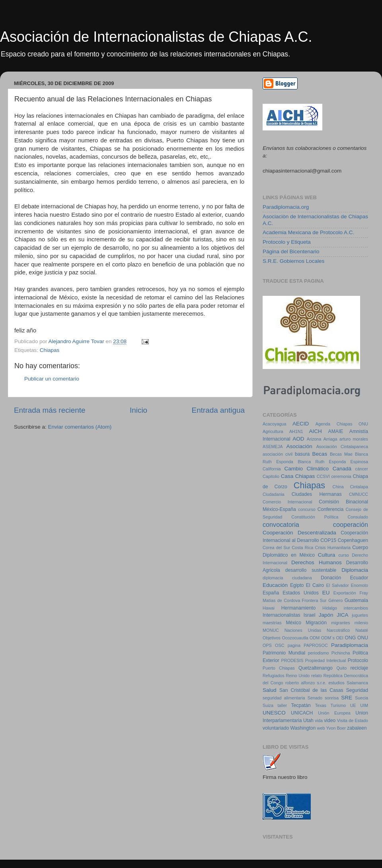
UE (353, 705)
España (271, 593)
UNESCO (274, 713)
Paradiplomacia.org (286, 207)
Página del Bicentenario (291, 251)
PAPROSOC (316, 645)
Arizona (314, 439)
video (330, 720)
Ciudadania (274, 494)
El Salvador (337, 585)
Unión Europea (334, 713)
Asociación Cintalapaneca (342, 447)
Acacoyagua (274, 424)
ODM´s (328, 638)
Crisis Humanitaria (333, 548)
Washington (303, 728)
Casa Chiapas (298, 476)
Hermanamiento (298, 608)
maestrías (272, 623)
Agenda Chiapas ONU (342, 424)
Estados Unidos (301, 593)
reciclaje (359, 668)
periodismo (319, 653)
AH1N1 (296, 431)
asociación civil (278, 454)
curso (343, 555)
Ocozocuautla (295, 638)
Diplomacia (355, 570)
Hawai (269, 608)
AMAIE (336, 431)
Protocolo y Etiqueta (287, 242)
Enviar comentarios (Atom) (80, 427)
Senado (315, 698)
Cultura (327, 555)
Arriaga (330, 439)
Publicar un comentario (52, 379)
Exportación (345, 593)
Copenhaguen (353, 540)
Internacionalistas (281, 615)
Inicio (138, 410)
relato (317, 676)
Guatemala (356, 600)
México (293, 623)
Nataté (362, 630)
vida (319, 720)
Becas (320, 454)
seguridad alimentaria (284, 698)
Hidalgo (330, 608)
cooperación (351, 524)
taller (282, 705)
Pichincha (341, 653)
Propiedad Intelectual (326, 660)
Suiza (268, 705)
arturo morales (354, 439)
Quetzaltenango (316, 668)
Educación (275, 585)
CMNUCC (359, 494)
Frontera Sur (314, 600)
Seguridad (357, 690)
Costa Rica (302, 548)
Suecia (362, 698)
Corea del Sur (276, 548)
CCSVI (323, 476)
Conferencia (330, 509)
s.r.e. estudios (331, 683)
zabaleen (357, 728)
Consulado (358, 517)
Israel (310, 615)
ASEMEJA (273, 447)
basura (302, 454)
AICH (316, 431)
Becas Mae (341, 454)
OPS (267, 645)
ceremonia (341, 476)
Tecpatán (301, 705)
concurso (307, 509)
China (338, 487)
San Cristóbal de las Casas (311, 690)
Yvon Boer (336, 728)
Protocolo (358, 660)
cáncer (362, 469)
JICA (342, 615)
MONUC (271, 630)
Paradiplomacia (350, 645)
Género (335, 600)
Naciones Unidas (303, 630)
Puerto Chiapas (279, 668)
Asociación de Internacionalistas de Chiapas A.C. (156, 37)
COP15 (328, 540)
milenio (361, 623)
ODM (315, 638)
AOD (298, 439)
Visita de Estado (353, 720)
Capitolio (271, 476)
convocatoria (281, 524)
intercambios (356, 608)
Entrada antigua (218, 410)
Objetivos (272, 638)
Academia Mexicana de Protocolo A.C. (308, 232)
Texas (321, 705)
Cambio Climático (306, 469)
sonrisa (332, 698)
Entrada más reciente (50, 410)
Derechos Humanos (317, 562)
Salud (270, 690)
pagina (294, 645)
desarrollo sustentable (311, 570)
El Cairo (315, 585)
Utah (308, 720)
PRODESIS (292, 660)
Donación (331, 578)
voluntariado (276, 728)
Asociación (299, 446)
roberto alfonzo (300, 683)
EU (326, 593)
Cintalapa (359, 487)
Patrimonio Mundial (284, 653)
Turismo (338, 705)
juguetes (360, 615)
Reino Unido (298, 676)
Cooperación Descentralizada (299, 533)
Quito (341, 668)
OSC (280, 645)
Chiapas (50, 350)
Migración (316, 623)
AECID (301, 424)
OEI (340, 638)
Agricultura (273, 431)
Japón (326, 615)
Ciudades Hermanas (317, 494)
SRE (347, 698)
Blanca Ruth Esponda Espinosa (333, 462)
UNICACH (302, 713)
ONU (363, 638)
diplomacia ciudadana (287, 578)
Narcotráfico (338, 630)
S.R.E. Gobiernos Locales (293, 261)
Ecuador (359, 578)
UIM (364, 705)
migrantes (340, 623)
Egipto (297, 585)
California (272, 469)
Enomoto (360, 585)
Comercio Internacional (287, 502)
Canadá (342, 469)
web (321, 728)
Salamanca (357, 683)
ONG (351, 638)
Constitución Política (315, 517)
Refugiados (274, 676)
